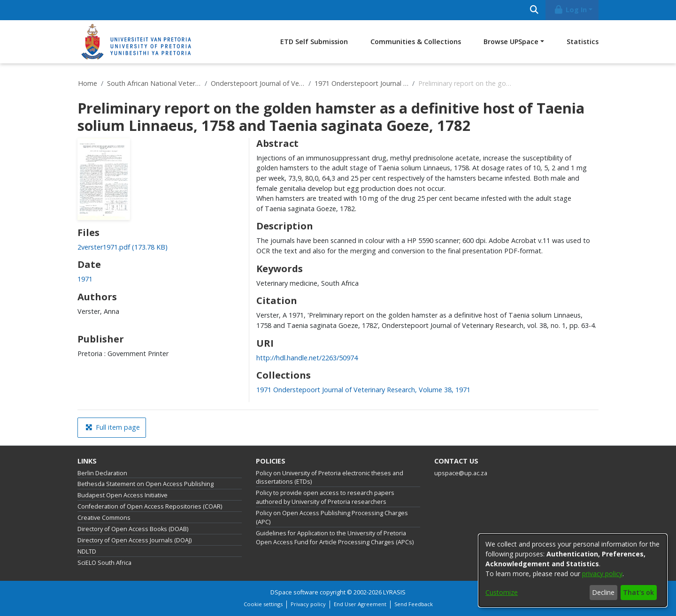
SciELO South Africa (104, 563)
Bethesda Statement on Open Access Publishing (146, 484)
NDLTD (87, 551)
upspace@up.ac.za (461, 473)
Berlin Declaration (102, 473)
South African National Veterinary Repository (154, 83)
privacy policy (602, 574)
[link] (123, 247)
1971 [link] (85, 279)
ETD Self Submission (314, 42)
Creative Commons (104, 518)
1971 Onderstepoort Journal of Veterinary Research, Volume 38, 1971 (361, 83)
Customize (502, 592)
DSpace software (294, 592)
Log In (570, 10)
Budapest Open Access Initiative (123, 495)
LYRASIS (394, 592)
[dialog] (573, 570)
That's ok (638, 592)
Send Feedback (414, 604)
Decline (603, 592)
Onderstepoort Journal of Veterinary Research (258, 83)
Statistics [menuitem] (583, 42)
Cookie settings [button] (263, 604)
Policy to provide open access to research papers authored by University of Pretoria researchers (325, 497)
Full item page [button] (113, 427)
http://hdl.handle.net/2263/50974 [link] (307, 358)
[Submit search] (534, 10)
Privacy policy (308, 604)
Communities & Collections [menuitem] (416, 42)
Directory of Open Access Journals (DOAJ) (134, 540)
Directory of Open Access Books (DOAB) (133, 529)
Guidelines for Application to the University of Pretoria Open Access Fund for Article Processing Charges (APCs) (335, 538)
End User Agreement (360, 604)
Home (88, 83)
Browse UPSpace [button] (511, 42)
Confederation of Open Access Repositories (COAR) (150, 506)
